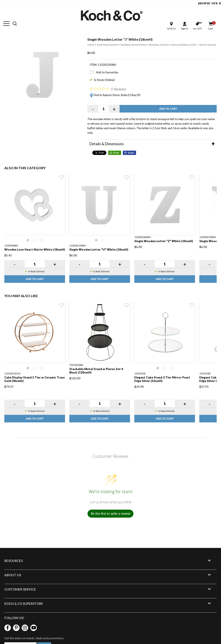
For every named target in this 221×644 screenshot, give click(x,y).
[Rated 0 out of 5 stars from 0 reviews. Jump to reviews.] (108, 89)
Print (116, 153)
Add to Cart (168, 109)
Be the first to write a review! (110, 514)
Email (131, 153)
